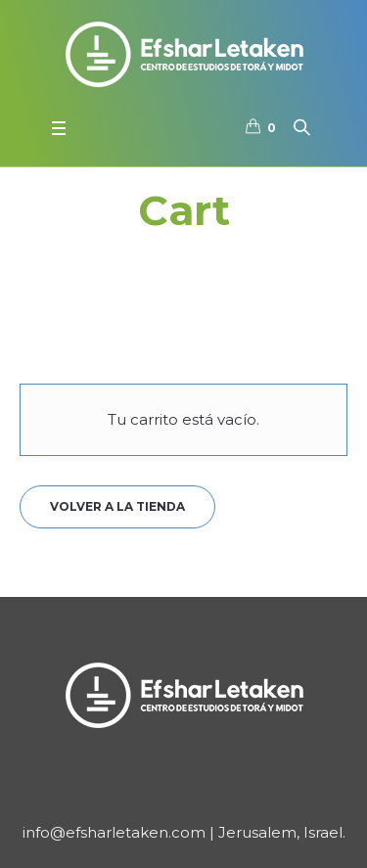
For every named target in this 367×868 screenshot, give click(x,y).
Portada (163, 255)
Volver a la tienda (117, 506)
